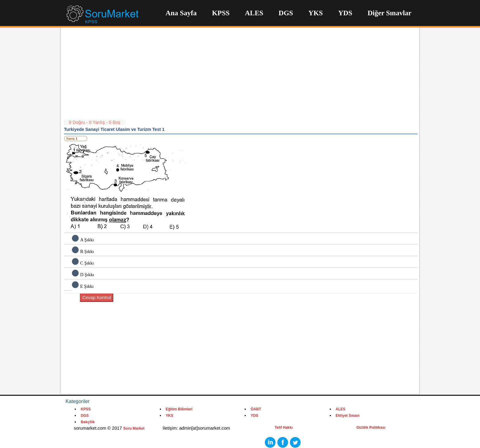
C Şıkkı (87, 263)
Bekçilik (88, 422)
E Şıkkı (87, 286)
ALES (254, 13)
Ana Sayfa (181, 13)
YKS (315, 13)
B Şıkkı (87, 251)
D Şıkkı (87, 275)
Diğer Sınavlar (390, 13)
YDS (345, 13)
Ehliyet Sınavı (347, 416)
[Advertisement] (241, 76)
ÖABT (256, 409)
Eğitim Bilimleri (179, 409)
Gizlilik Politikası (371, 428)
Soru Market (134, 428)
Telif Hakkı (284, 428)
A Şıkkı (87, 240)
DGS (286, 13)
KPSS (221, 13)
